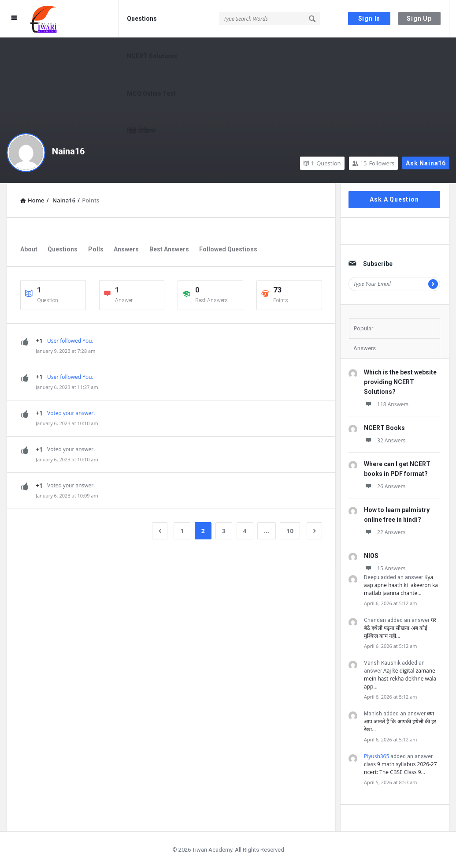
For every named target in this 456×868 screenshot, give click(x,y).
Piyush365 (376, 756)
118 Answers (386, 404)
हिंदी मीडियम (141, 131)
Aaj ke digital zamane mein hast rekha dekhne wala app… (400, 679)
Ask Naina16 (426, 163)
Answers (126, 249)
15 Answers (385, 568)
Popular (363, 328)
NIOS (371, 556)
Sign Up (419, 19)
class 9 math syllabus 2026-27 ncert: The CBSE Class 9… (400, 768)
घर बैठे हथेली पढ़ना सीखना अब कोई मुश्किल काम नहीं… (400, 628)
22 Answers (385, 532)
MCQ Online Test (151, 94)
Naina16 (68, 151)
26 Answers (385, 486)
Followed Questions (228, 249)
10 (290, 531)
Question (322, 163)
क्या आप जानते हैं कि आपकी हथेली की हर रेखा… (400, 721)
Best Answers (169, 249)
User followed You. (70, 341)
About (29, 249)
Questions (142, 19)
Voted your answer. (71, 413)
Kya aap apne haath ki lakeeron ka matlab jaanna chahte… (401, 585)
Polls (96, 249)
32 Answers (385, 440)
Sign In (369, 19)
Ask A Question (394, 199)
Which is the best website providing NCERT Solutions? (400, 382)
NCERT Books (384, 428)
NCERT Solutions (152, 56)
